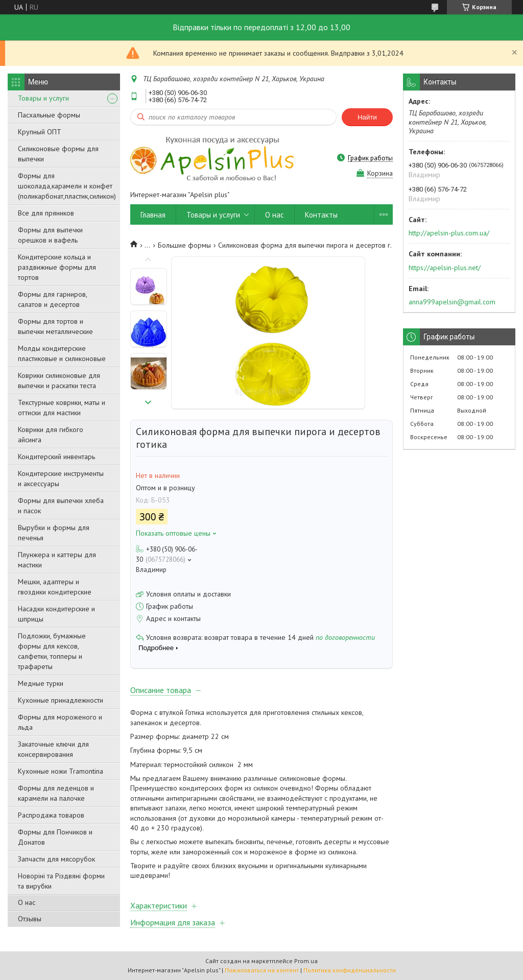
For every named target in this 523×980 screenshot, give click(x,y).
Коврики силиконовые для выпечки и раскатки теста (59, 380)
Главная (153, 215)
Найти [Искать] (367, 117)
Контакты (321, 215)
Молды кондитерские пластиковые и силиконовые (62, 353)
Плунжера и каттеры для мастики (57, 560)
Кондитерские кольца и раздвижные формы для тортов (57, 267)
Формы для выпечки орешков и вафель (50, 235)
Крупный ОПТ (40, 132)
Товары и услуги (43, 98)
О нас (27, 902)
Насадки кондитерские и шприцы (56, 614)
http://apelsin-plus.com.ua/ (449, 233)
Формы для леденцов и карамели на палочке (56, 793)
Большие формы (184, 245)
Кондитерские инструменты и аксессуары (61, 479)
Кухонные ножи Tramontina (61, 771)
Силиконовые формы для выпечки (58, 154)
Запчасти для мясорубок (56, 859)
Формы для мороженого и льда (60, 722)
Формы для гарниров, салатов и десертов (52, 299)
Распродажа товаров (51, 815)
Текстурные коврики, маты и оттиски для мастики (62, 408)
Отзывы (30, 919)
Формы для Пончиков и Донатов (55, 837)
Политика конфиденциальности (350, 970)
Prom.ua (306, 961)
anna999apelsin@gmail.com (452, 302)
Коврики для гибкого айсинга (51, 435)
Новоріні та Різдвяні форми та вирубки (61, 881)
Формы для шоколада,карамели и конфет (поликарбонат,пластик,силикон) (67, 186)
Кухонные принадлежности (61, 700)
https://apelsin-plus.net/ (445, 268)
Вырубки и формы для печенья (54, 533)
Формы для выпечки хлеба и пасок (61, 506)
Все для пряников (46, 213)
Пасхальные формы (49, 115)
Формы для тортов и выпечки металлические (55, 326)
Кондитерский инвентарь (56, 457)
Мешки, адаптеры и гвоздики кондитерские (55, 587)
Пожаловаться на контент (262, 970)
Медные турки (41, 683)
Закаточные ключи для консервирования (53, 749)
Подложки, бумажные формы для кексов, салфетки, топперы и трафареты (52, 651)
